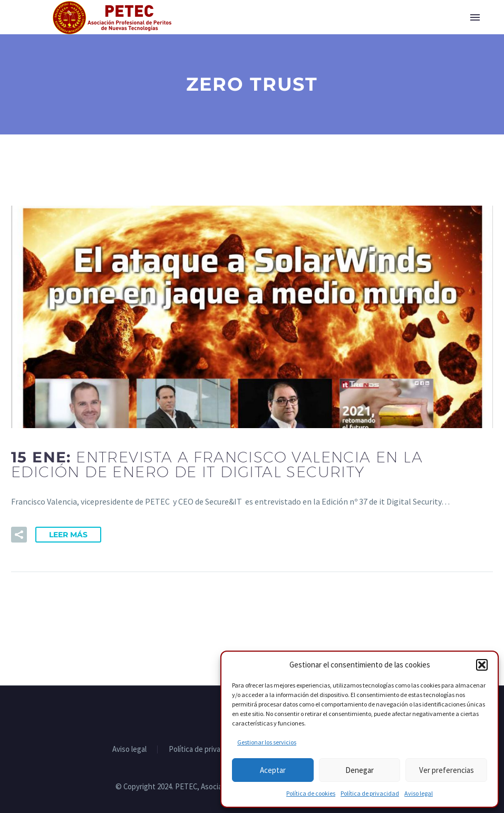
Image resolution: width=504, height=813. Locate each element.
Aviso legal (419, 793)
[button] (482, 665)
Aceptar (273, 770)
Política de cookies (311, 793)
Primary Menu (475, 17)
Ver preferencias (447, 770)
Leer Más (68, 535)
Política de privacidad (370, 793)
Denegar (360, 770)
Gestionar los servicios (267, 742)
